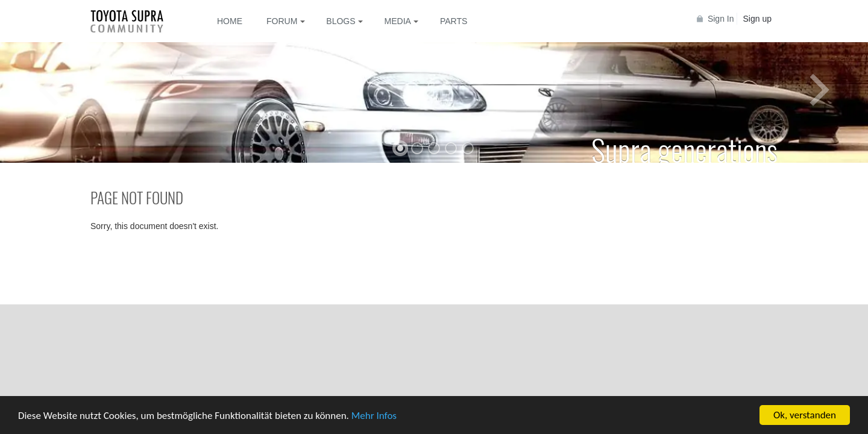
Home (230, 21)
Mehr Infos (374, 416)
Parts (454, 21)
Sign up (757, 19)
